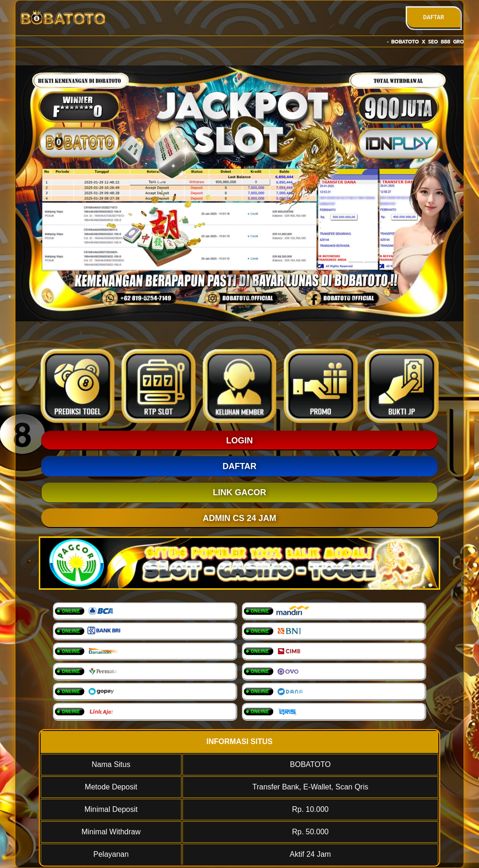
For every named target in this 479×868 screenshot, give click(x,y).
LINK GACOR (239, 492)
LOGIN (240, 441)
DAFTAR (433, 17)
